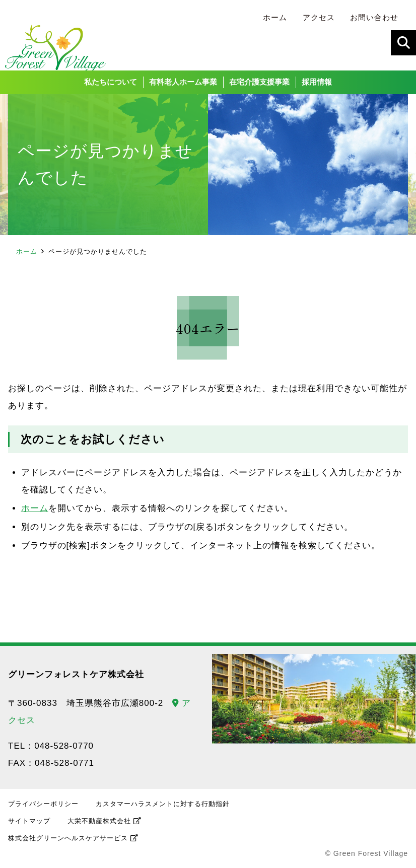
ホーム (27, 255)
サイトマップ (29, 824)
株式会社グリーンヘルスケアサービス (68, 842)
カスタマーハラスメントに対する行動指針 (163, 807)
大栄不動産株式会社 (99, 824)
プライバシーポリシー (43, 807)
